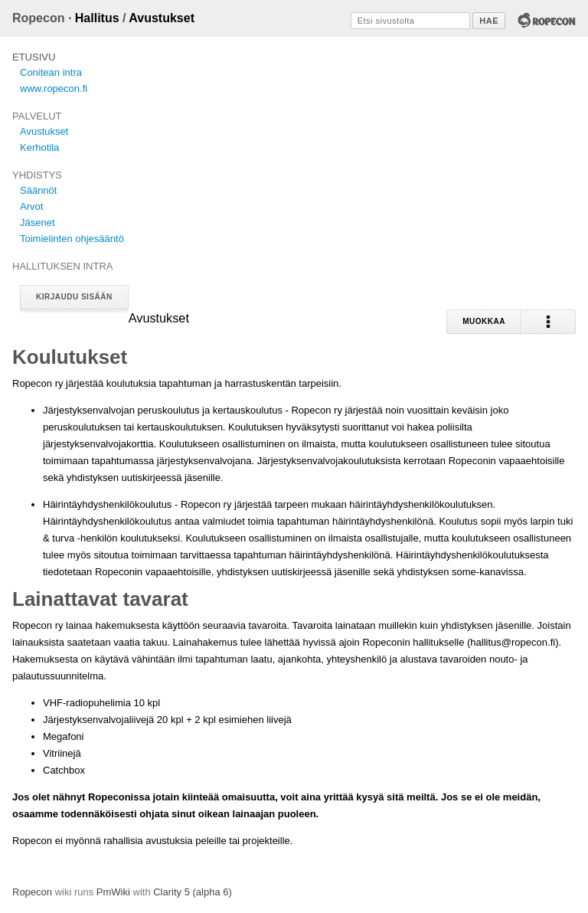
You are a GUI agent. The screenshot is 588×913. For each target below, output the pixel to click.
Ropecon (32, 892)
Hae (489, 21)
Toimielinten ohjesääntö (72, 239)
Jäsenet (38, 223)
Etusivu (34, 57)
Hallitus (97, 18)
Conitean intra (51, 72)
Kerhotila (39, 147)
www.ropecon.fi (54, 88)
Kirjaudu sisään (74, 297)
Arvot (31, 206)
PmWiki (113, 892)
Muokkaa (484, 321)
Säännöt (38, 190)
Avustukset (162, 18)
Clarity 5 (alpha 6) (193, 892)
